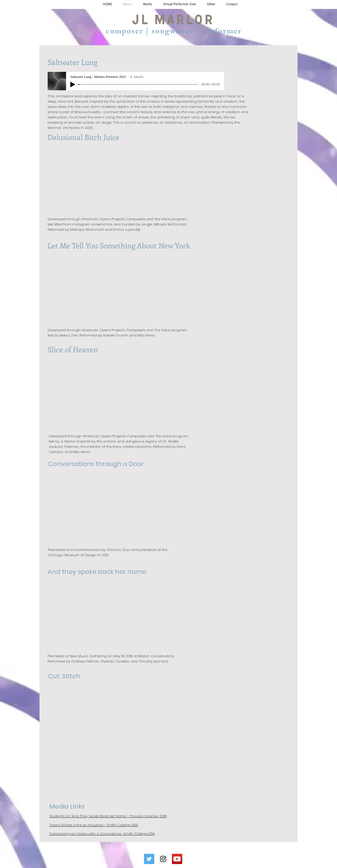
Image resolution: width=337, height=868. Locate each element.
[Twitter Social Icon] (149, 859)
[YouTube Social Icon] (177, 859)
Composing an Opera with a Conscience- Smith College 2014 (102, 834)
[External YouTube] (111, 505)
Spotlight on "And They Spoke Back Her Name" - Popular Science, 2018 (108, 816)
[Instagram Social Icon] (163, 859)
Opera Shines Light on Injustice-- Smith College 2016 (94, 825)
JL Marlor (173, 22)
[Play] (73, 84)
